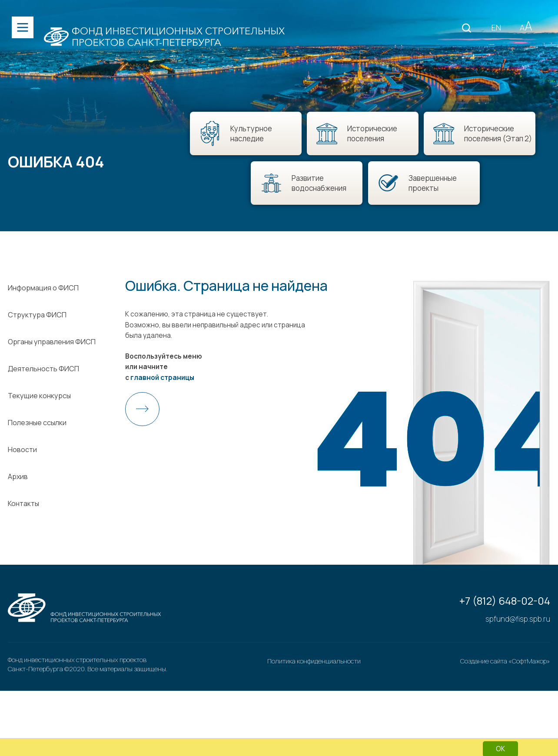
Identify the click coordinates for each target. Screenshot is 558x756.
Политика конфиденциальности (314, 729)
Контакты (24, 536)
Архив (18, 509)
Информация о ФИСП (44, 320)
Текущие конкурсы (40, 428)
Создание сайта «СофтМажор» (505, 729)
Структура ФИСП (38, 347)
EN (492, 29)
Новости (23, 482)
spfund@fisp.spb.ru (518, 686)
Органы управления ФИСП (52, 374)
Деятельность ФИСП (44, 401)
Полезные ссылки (38, 455)
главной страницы (163, 410)
